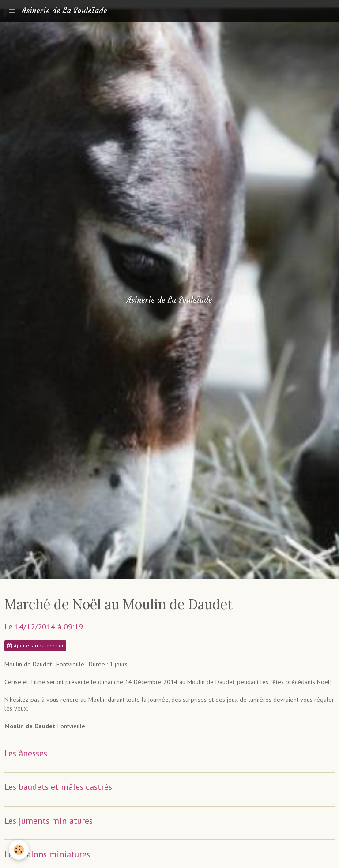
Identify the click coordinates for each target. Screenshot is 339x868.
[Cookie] (19, 850)
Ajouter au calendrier (35, 645)
